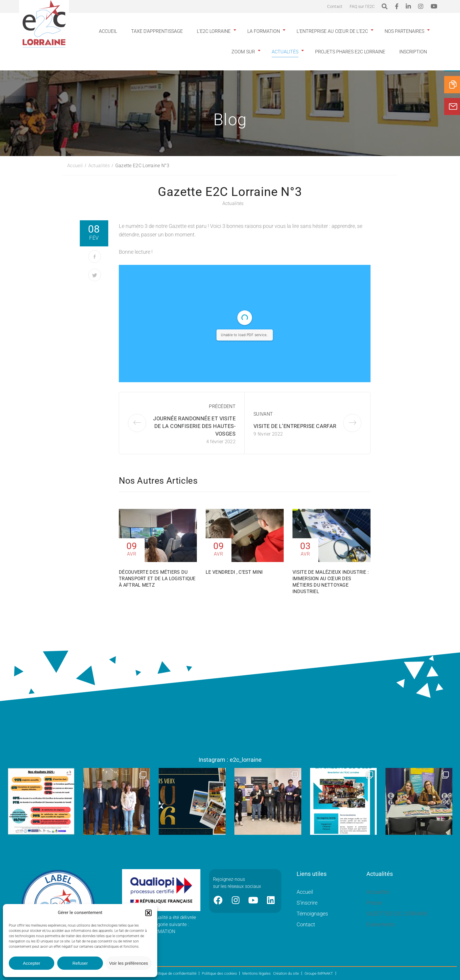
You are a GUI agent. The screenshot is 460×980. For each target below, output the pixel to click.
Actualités (285, 52)
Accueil (108, 31)
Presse (374, 903)
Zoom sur (243, 52)
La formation (264, 31)
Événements (381, 924)
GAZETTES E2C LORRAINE (397, 914)
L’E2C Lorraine (214, 31)
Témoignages (312, 914)
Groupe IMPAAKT (319, 973)
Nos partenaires (404, 31)
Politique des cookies (219, 973)
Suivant (263, 414)
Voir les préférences (129, 963)
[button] (148, 913)
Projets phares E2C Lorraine (350, 52)
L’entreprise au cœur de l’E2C (332, 31)
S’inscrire (307, 903)
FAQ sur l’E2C (362, 6)
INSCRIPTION (413, 52)
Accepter (32, 963)
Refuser (80, 963)
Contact (335, 6)
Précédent (222, 406)
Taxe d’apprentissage (157, 31)
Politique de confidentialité (175, 973)
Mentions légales (257, 973)
